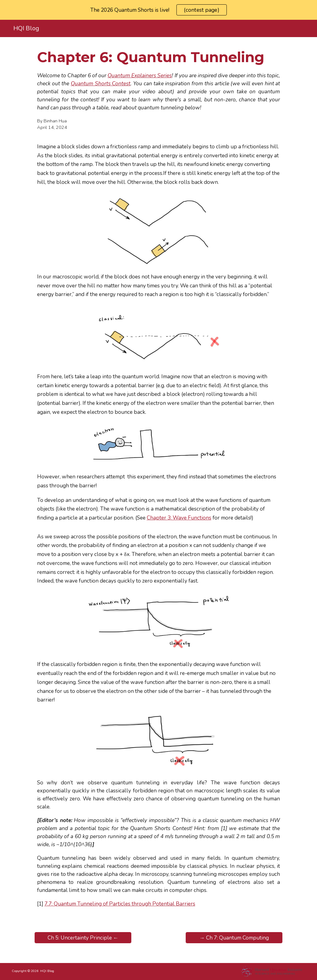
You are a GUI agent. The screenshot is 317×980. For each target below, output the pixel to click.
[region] (158, 10)
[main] (159, 57)
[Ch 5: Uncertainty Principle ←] (83, 938)
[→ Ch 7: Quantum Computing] (234, 938)
